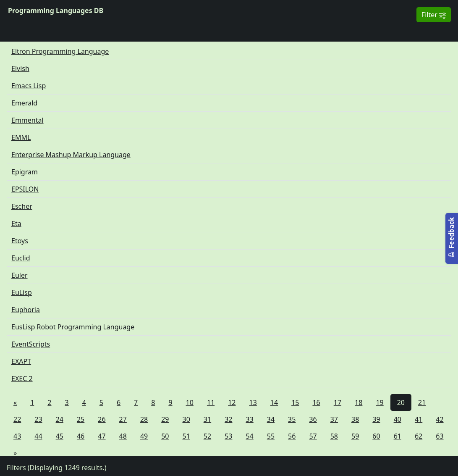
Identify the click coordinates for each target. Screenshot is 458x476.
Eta (16, 224)
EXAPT (21, 361)
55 (271, 436)
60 (376, 436)
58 (334, 436)
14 (274, 402)
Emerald (24, 103)
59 (355, 436)
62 (419, 436)
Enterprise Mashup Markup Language (71, 155)
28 (144, 419)
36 (313, 419)
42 (440, 419)
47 (102, 436)
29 (165, 419)
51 (186, 436)
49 (144, 436)
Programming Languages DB (56, 11)
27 (123, 419)
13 (253, 402)
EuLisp (22, 292)
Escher (22, 206)
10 (190, 402)
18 (359, 402)
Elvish (20, 68)
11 (211, 402)
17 (338, 402)
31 (207, 419)
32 (228, 419)
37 (334, 419)
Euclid (21, 258)
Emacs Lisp (29, 86)
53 (228, 436)
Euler (20, 275)
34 (271, 419)
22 (17, 419)
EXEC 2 (22, 379)
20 (401, 402)
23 (38, 419)
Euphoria (26, 310)
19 (379, 402)
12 (232, 402)
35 (292, 419)
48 (123, 436)
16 (316, 402)
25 (81, 419)
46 (81, 436)
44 (38, 436)
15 (295, 402)
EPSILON (25, 189)
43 (17, 436)
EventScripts (31, 344)
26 (102, 419)
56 (292, 436)
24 (60, 419)
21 (422, 402)
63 (440, 436)
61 (398, 436)
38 (355, 419)
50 (165, 436)
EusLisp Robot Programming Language (73, 327)
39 (376, 419)
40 (398, 419)
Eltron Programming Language (60, 51)
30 (186, 419)
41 (419, 419)
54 (249, 436)
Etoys (20, 241)
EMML (21, 137)
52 (207, 436)
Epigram (25, 172)
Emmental (27, 120)
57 (313, 436)
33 (249, 419)
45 (60, 436)
